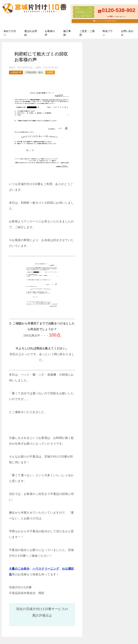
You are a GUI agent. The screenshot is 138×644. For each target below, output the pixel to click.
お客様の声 (50, 33)
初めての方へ (10, 33)
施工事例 (67, 33)
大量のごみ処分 (19, 569)
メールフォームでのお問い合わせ (106, 21)
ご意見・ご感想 (87, 33)
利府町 (50, 72)
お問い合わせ (127, 33)
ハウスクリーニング (46, 569)
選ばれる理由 (31, 33)
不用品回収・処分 (34, 72)
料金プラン (108, 33)
